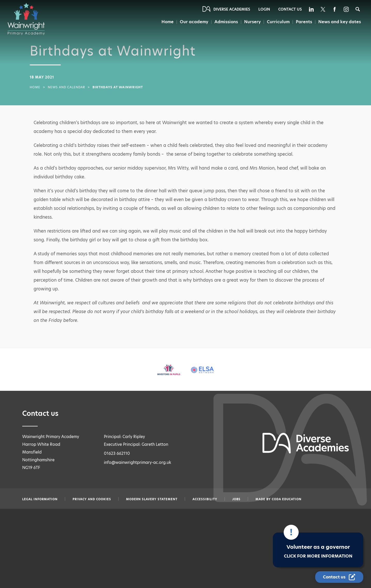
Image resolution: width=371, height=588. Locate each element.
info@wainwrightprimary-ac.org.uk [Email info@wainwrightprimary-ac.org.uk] (138, 462)
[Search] (358, 9)
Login (264, 9)
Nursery (253, 22)
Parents (304, 22)
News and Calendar (66, 87)
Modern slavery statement (152, 499)
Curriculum (278, 22)
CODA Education (287, 499)
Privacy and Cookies (92, 499)
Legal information (40, 499)
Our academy (194, 22)
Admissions (226, 22)
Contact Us (290, 9)
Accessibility (205, 499)
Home (168, 22)
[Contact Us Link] (339, 577)
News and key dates (340, 22)
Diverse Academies (232, 9)
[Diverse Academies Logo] (29, 19)
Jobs (236, 499)
